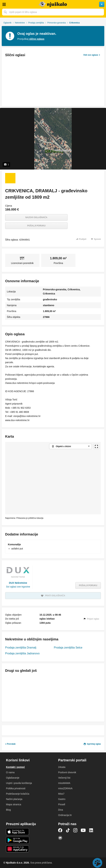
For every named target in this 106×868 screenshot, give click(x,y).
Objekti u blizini (63, 446)
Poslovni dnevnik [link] (67, 772)
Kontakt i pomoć (15, 767)
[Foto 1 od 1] (10, 178)
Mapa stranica (14, 804)
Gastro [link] (62, 799)
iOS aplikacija (18, 832)
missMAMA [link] (64, 783)
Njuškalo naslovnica (53, 4)
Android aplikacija (18, 840)
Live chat (97, 863)
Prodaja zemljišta (36, 23)
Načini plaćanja (14, 799)
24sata (62, 767)
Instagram (75, 830)
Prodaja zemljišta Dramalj (21, 648)
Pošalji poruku (36, 226)
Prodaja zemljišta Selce (68, 648)
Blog (8, 810)
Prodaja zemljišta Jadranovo (22, 653)
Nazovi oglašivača (36, 217)
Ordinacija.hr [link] (65, 815)
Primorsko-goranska (57, 23)
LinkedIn (91, 830)
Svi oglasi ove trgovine (18, 587)
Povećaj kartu (96, 446)
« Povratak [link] (10, 744)
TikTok (68, 830)
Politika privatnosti (16, 788)
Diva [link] (61, 810)
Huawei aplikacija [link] (18, 849)
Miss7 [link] (61, 794)
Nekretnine (20, 23)
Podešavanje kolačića (18, 794)
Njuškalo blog (60, 838)
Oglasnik (7, 23)
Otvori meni (4, 4)
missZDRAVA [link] (65, 788)
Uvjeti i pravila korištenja (19, 783)
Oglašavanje (13, 778)
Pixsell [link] (62, 804)
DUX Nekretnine (18, 583)
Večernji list (64, 778)
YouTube (83, 830)
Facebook (60, 830)
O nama (10, 772)
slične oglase (37, 39)
